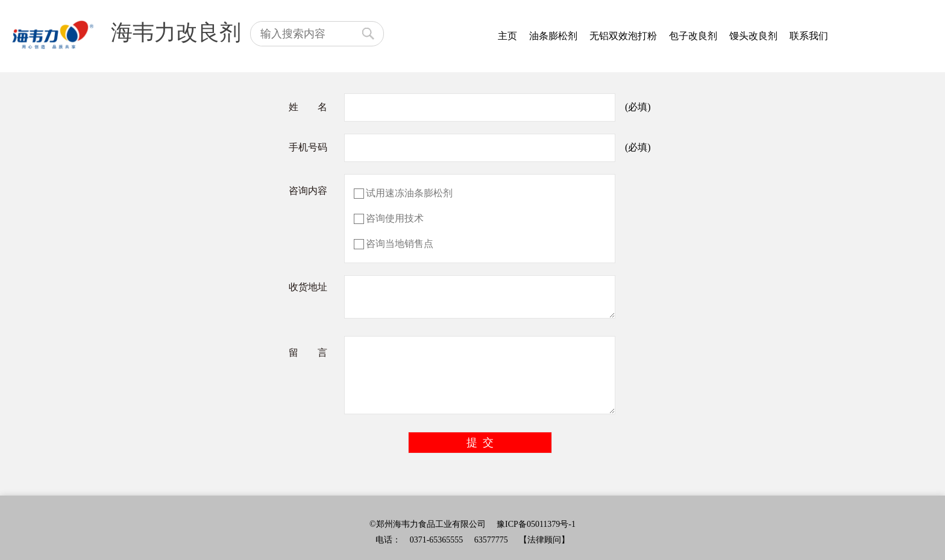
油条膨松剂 (553, 36)
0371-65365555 (437, 540)
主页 (507, 36)
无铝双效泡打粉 (623, 36)
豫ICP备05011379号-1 (536, 524)
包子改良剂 (693, 36)
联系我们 (809, 36)
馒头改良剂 (753, 36)
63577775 (491, 540)
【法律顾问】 (544, 540)
